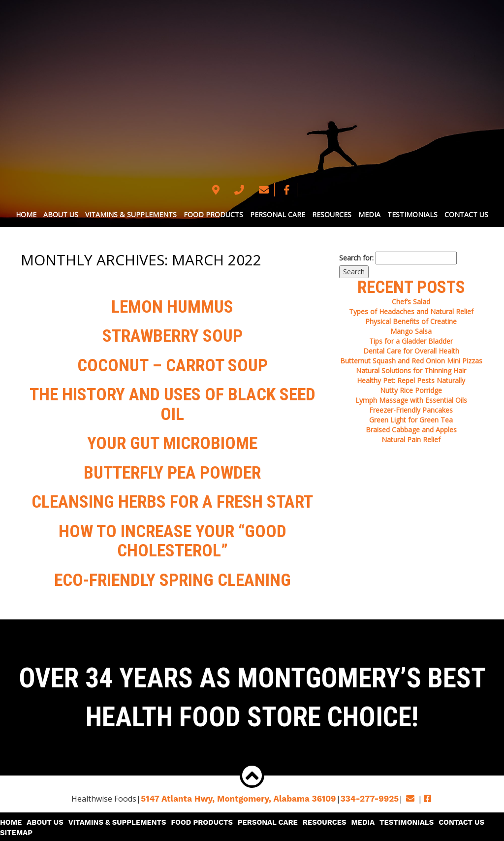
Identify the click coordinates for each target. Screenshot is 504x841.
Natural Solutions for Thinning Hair (411, 371)
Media (369, 214)
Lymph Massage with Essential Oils (411, 400)
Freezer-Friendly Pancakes (411, 410)
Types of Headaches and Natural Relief (411, 311)
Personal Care (278, 214)
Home (26, 214)
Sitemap (486, 816)
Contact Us (466, 214)
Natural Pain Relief (411, 439)
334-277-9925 (364, 793)
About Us (61, 214)
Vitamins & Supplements (131, 214)
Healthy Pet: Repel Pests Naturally (411, 380)
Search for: (356, 258)
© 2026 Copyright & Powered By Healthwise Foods (252, 831)
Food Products (213, 214)
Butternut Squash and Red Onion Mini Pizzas (411, 361)
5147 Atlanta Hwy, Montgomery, (241, 793)
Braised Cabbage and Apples (411, 430)
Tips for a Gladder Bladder (411, 341)
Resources (332, 214)
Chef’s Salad (411, 302)
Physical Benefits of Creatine (411, 321)
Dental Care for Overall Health (411, 351)
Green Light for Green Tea (411, 420)
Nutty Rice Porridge (411, 390)
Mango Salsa (411, 331)
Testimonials (412, 214)
